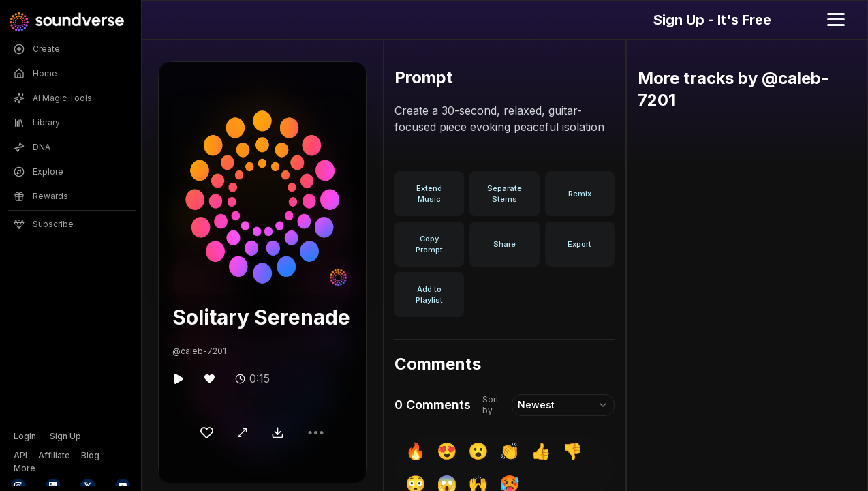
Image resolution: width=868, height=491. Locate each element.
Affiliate (54, 455)
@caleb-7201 (199, 351)
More (25, 468)
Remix (580, 194)
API (20, 455)
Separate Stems (505, 194)
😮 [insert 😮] (478, 451)
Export (579, 244)
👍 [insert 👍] (541, 451)
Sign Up (65, 436)
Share (505, 244)
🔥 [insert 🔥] (416, 451)
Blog (90, 455)
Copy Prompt (429, 244)
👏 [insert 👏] (510, 451)
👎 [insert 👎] (572, 451)
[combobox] (563, 405)
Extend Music (429, 194)
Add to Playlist (429, 295)
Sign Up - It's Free (712, 20)
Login (25, 436)
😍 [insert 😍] (447, 451)
